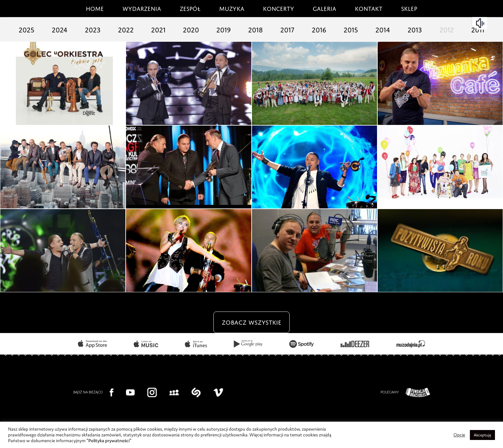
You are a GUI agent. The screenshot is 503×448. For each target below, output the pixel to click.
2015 (351, 29)
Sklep (409, 8)
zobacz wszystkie (251, 321)
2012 (447, 29)
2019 (224, 29)
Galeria (324, 8)
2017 (287, 29)
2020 (191, 29)
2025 (27, 29)
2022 (126, 29)
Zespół (190, 8)
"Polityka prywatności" (109, 441)
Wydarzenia (142, 8)
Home (95, 8)
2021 (158, 29)
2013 (415, 29)
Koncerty (278, 8)
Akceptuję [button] (482, 435)
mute (481, 23)
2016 (319, 29)
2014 (383, 29)
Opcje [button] (459, 435)
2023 (93, 29)
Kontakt (369, 8)
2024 (60, 29)
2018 (256, 29)
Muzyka (232, 8)
